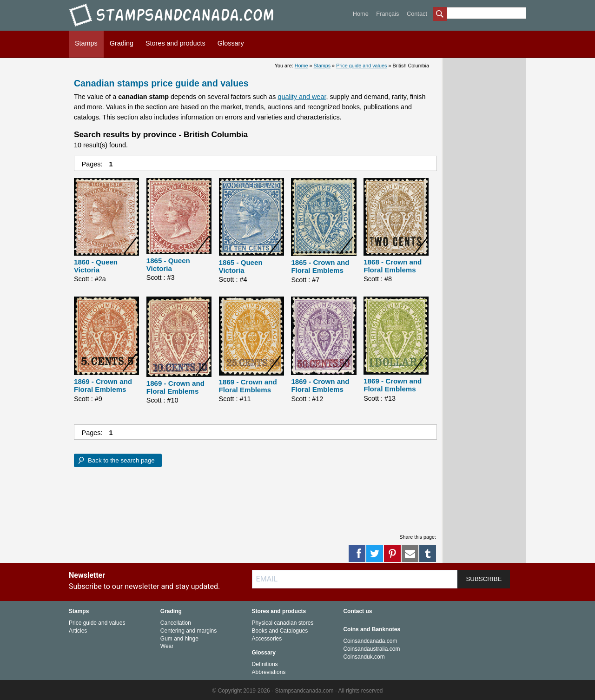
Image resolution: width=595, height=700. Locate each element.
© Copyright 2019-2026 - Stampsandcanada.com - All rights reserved (297, 691)
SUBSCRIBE (484, 579)
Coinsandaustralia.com (371, 649)
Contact (417, 14)
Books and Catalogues (280, 631)
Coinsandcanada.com (370, 641)
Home (361, 14)
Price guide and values (361, 66)
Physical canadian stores (283, 623)
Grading (122, 43)
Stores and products (175, 43)
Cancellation (176, 623)
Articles (78, 631)
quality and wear (302, 97)
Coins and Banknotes (372, 629)
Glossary (231, 43)
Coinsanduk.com (364, 657)
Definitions (265, 664)
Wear (167, 646)
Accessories (267, 639)
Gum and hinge (179, 639)
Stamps (86, 43)
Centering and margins (188, 631)
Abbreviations (269, 672)
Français (387, 14)
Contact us (357, 611)
